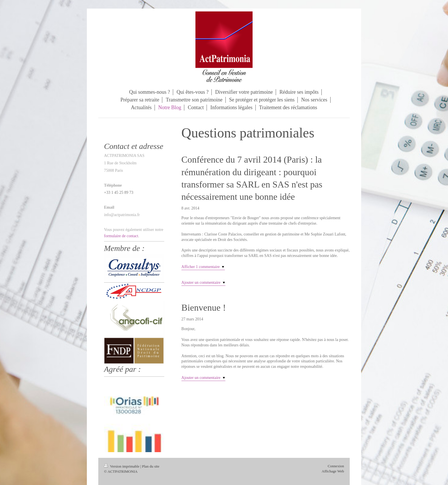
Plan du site (151, 466)
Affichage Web (333, 471)
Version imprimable (122, 466)
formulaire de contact (121, 236)
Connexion (336, 466)
